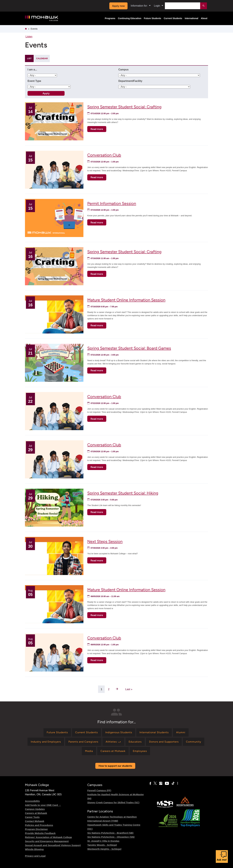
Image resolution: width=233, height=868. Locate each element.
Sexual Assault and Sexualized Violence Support (53, 845)
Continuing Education (130, 18)
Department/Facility (130, 81)
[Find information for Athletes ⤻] (113, 742)
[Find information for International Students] (154, 732)
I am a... (32, 70)
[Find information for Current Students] (86, 732)
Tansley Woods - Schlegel (102, 845)
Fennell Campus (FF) (99, 790)
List (29, 58)
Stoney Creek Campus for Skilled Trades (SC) (113, 802)
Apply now (118, 6)
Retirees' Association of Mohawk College (48, 837)
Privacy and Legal (35, 856)
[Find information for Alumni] (181, 732)
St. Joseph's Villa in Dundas (103, 841)
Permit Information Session (112, 203)
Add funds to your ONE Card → (43, 805)
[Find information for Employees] (140, 751)
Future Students (153, 18)
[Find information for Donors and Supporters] (164, 742)
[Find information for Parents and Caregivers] (83, 742)
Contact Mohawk (35, 821)
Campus (123, 70)
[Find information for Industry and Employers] (46, 742)
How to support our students (115, 766)
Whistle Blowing (34, 849)
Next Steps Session (105, 541)
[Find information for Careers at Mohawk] (113, 751)
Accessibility (32, 801)
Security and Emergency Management (47, 841)
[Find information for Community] (194, 742)
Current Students (173, 18)
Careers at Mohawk (36, 813)
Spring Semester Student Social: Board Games (129, 348)
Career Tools (32, 817)
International (191, 18)
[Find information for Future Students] (57, 732)
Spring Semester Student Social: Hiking (123, 493)
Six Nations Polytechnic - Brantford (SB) (110, 833)
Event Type (34, 81)
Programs (110, 18)
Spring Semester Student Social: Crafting (124, 107)
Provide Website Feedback (40, 833)
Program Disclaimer (36, 829)
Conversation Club (104, 155)
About (204, 18)
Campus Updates (35, 809)
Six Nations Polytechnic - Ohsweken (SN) (111, 837)
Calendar (42, 58)
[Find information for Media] (89, 751)
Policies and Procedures (39, 825)
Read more (98, 130)
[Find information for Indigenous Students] (119, 732)
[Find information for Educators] (135, 742)
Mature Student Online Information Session (126, 300)
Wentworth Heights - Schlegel (104, 849)
